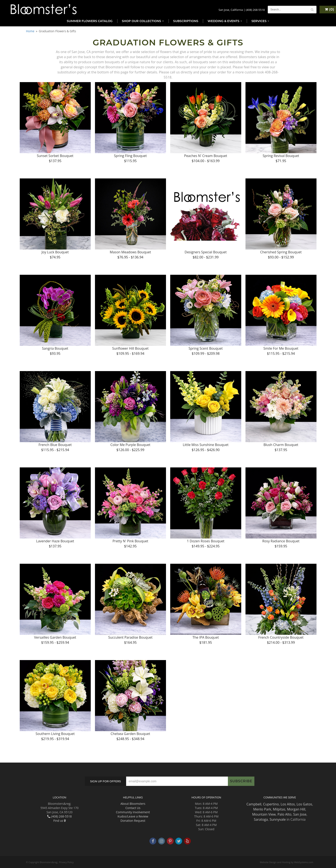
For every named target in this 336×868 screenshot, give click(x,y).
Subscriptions (186, 21)
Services (259, 21)
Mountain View (264, 814)
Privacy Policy (66, 862)
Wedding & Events (223, 21)
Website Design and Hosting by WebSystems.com (287, 862)
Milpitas (279, 809)
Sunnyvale (278, 819)
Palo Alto (284, 814)
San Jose (300, 814)
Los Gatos (304, 804)
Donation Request (133, 821)
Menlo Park (262, 809)
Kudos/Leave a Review (133, 816)
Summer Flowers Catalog (90, 21)
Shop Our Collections (142, 21)
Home (30, 31)
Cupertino (271, 804)
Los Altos (288, 804)
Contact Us (133, 808)
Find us (59, 821)
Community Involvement (133, 812)
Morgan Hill (296, 809)
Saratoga (261, 819)
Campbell (254, 804)
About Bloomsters (133, 804)
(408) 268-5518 (255, 10)
